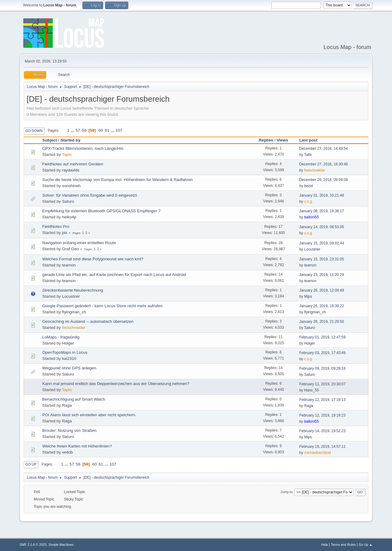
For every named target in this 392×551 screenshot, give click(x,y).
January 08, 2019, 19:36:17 (322, 211)
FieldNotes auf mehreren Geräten (73, 164)
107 (119, 130)
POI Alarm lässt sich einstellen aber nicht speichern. (89, 415)
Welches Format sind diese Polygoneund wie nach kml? (93, 259)
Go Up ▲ (366, 545)
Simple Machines (61, 545)
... (73, 130)
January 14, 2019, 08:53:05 (322, 227)
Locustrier (312, 249)
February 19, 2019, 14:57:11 (322, 447)
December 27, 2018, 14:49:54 (324, 149)
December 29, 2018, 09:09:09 (324, 180)
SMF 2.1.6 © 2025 (33, 545)
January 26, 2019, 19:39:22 (322, 306)
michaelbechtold (317, 453)
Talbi (308, 155)
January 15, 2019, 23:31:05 (322, 259)
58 (84, 130)
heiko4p (69, 217)
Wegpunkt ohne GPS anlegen (69, 368)
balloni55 (311, 217)
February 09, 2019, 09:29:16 (322, 368)
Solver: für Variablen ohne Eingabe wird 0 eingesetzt (90, 195)
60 (101, 130)
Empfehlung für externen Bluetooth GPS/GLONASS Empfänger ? (101, 211)
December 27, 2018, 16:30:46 (324, 164)
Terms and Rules (343, 545)
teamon (69, 265)
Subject (50, 140)
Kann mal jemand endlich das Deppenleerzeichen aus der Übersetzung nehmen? (116, 384)
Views (282, 140)
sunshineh (71, 186)
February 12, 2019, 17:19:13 (322, 400)
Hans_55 (311, 390)
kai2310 (69, 359)
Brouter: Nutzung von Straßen (69, 430)
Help (325, 545)
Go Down (34, 131)
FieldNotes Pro (56, 226)
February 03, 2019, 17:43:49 (322, 353)
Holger (68, 343)
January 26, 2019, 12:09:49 (322, 290)
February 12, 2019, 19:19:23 (322, 415)
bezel (309, 186)
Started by (70, 140)
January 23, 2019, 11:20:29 (322, 275)
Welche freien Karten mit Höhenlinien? (77, 446)
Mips (308, 296)
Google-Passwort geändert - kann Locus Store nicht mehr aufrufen (102, 306)
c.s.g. (309, 202)
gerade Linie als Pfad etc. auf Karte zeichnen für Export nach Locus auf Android (114, 275)
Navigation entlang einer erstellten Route (79, 243)
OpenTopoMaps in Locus (65, 352)
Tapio (67, 155)
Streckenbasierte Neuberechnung (73, 290)
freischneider (315, 170)
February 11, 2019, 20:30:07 (322, 384)
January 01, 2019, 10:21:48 (322, 195)
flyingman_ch (74, 312)
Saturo (68, 201)
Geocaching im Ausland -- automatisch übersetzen (88, 321)
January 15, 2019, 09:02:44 (322, 243)
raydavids (71, 170)
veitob (67, 452)
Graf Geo (70, 249)
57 (78, 130)
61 (107, 130)
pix (64, 233)
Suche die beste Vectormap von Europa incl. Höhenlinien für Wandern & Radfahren (117, 180)
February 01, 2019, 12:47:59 (322, 337)
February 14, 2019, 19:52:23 (322, 431)
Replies (266, 140)
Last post (311, 140)
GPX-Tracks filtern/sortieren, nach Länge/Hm (83, 148)
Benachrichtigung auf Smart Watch (74, 399)
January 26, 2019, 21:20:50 (322, 322)
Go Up (31, 464)
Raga (67, 405)
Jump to (286, 492)
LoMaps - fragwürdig (61, 337)
